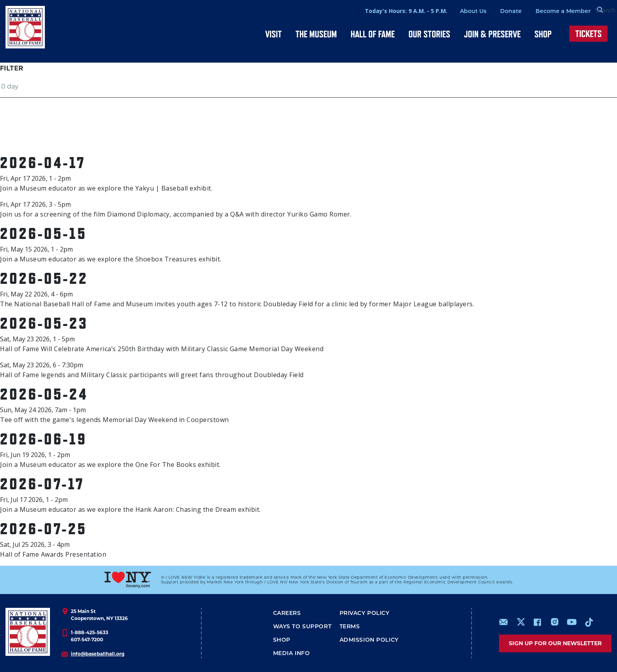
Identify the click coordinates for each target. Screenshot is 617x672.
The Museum (316, 34)
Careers (287, 614)
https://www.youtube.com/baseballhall (572, 622)
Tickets (588, 34)
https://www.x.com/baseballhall (520, 621)
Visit (273, 34)
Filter (12, 68)
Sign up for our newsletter (555, 643)
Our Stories (429, 34)
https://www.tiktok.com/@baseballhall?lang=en (589, 622)
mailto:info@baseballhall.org (504, 622)
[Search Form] (592, 11)
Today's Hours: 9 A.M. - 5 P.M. (388, 11)
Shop (543, 34)
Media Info (292, 654)
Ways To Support (302, 627)
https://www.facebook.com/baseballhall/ (537, 622)
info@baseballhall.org (98, 654)
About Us (455, 12)
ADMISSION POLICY (369, 640)
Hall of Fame (373, 34)
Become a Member (545, 12)
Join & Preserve (492, 34)
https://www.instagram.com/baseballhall (554, 622)
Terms (350, 627)
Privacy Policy (365, 614)
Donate (492, 12)
